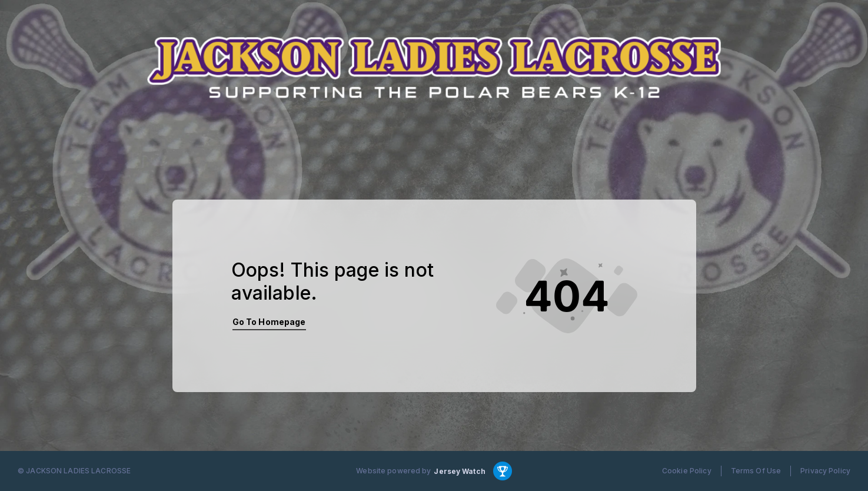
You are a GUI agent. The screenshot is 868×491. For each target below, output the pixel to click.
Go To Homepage (269, 322)
